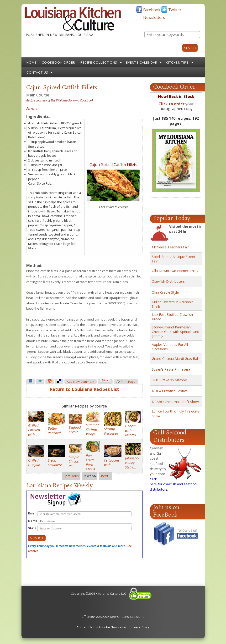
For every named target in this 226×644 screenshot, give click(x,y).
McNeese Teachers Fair (170, 247)
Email (80, 514)
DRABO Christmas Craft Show (175, 402)
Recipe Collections (99, 62)
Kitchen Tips (177, 62)
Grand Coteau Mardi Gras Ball (175, 359)
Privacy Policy (139, 627)
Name (80, 521)
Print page (126, 382)
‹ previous (71, 476)
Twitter (175, 10)
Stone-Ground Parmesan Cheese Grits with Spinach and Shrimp (176, 332)
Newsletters (154, 17)
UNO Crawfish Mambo (169, 380)
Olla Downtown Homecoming (175, 271)
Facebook (152, 10)
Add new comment (81, 382)
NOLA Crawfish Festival (170, 391)
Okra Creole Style (165, 292)
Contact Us (37, 72)
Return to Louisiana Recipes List (84, 389)
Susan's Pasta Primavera (171, 369)
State (80, 528)
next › (106, 476)
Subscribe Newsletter (111, 627)
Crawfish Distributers (168, 281)
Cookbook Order (58, 62)
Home (32, 62)
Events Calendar (142, 62)
